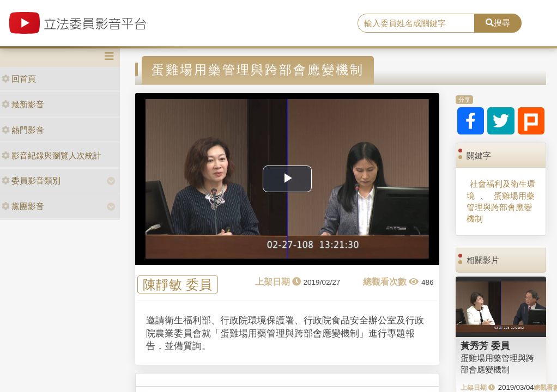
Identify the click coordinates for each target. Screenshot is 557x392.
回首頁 (19, 79)
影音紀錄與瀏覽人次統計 (52, 155)
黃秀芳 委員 (485, 346)
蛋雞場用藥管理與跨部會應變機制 (501, 207)
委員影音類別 (31, 180)
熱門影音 (23, 130)
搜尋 (498, 23)
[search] (416, 23)
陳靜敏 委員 (177, 284)
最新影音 (23, 104)
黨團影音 (23, 206)
